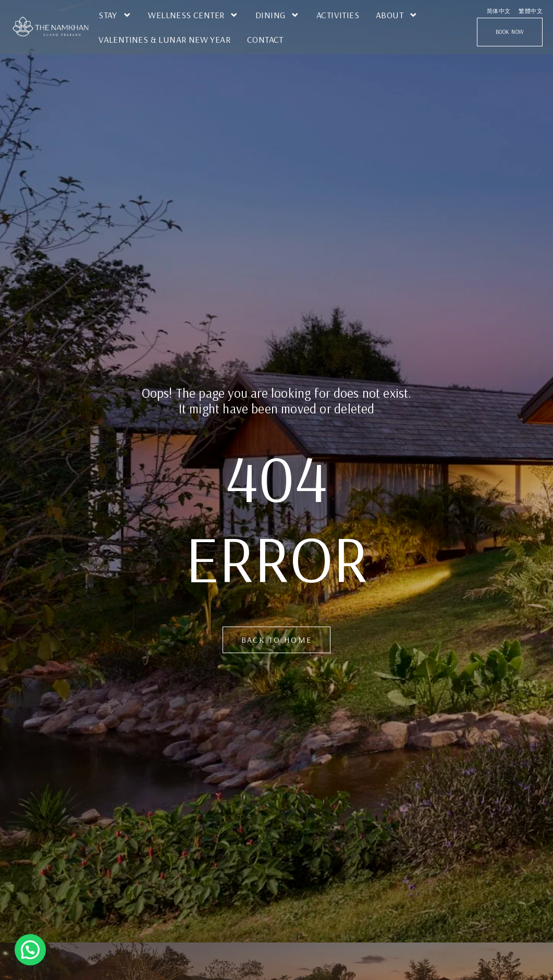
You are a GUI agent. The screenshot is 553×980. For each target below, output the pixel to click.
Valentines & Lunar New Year (164, 39)
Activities (338, 15)
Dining (278, 15)
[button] (30, 950)
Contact (265, 39)
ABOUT (397, 15)
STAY (115, 15)
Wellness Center (193, 15)
